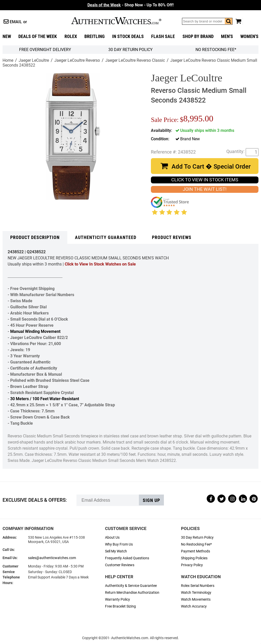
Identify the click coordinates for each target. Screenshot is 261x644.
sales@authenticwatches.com (52, 558)
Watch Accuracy (194, 606)
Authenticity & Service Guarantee (131, 586)
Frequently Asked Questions (127, 558)
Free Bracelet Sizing (120, 606)
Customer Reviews (120, 565)
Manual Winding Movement (35, 331)
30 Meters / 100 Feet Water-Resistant (45, 399)
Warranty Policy (118, 599)
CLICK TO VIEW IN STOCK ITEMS (205, 180)
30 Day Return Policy (197, 538)
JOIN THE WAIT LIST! (205, 189)
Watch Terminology (196, 593)
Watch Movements (196, 599)
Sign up (151, 500)
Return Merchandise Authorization (132, 593)
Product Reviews (172, 237)
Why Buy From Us (119, 544)
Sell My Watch (116, 551)
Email (16, 22)
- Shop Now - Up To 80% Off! (130, 5)
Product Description (35, 237)
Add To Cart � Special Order (211, 167)
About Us (112, 538)
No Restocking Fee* (216, 50)
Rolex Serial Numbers (198, 586)
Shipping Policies (194, 558)
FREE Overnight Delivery (45, 50)
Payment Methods (195, 551)
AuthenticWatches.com (122, 21)
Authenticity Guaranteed (106, 237)
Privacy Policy (192, 565)
